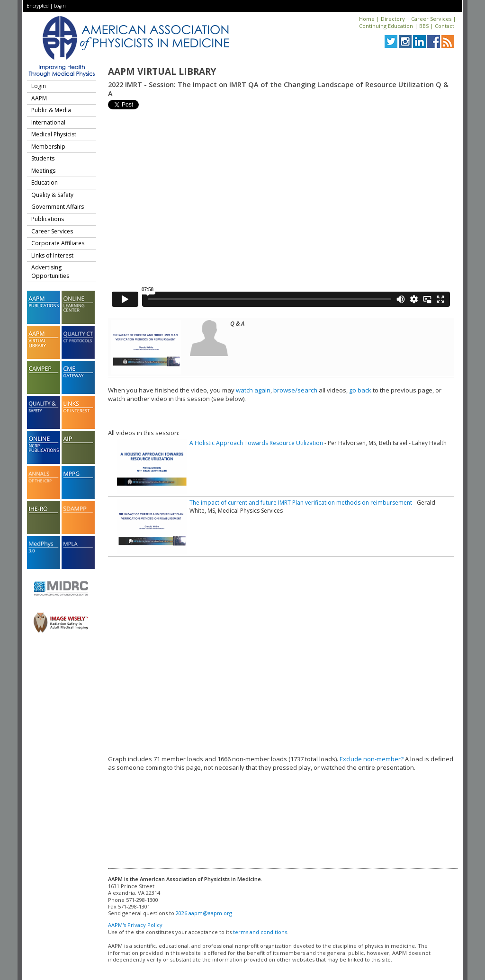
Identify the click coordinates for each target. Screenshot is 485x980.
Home (367, 19)
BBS (424, 26)
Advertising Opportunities (50, 272)
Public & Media (51, 110)
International (48, 122)
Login (60, 6)
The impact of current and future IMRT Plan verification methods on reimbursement (301, 503)
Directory (393, 19)
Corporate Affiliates (58, 243)
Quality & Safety (52, 195)
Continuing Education (386, 26)
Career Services (431, 19)
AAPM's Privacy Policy (135, 925)
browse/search (295, 390)
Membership (48, 147)
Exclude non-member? (372, 759)
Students (43, 158)
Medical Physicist (54, 134)
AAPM (39, 98)
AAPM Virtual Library (162, 71)
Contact (445, 26)
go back (360, 390)
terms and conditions (260, 932)
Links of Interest (52, 255)
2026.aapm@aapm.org (204, 913)
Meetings (43, 171)
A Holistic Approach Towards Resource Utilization (256, 443)
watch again (253, 390)
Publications (48, 219)
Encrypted (38, 6)
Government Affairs (58, 207)
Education (45, 183)
